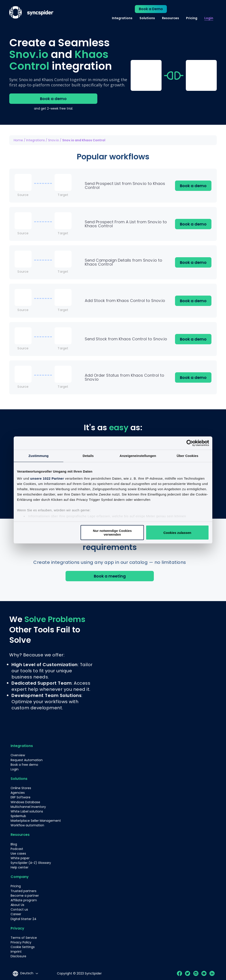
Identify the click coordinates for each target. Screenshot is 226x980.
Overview (18, 755)
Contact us (19, 909)
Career (16, 913)
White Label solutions (27, 811)
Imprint (16, 951)
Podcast (17, 848)
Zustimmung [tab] (39, 456)
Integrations (122, 18)
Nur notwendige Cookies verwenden (112, 533)
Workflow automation (27, 825)
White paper (20, 858)
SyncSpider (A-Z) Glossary (31, 862)
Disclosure (18, 955)
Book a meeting (110, 576)
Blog (14, 844)
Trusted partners (24, 890)
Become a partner (25, 895)
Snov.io (54, 140)
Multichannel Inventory (28, 807)
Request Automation (27, 760)
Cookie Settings (23, 946)
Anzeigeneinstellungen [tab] (138, 456)
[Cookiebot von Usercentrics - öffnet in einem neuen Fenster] (190, 443)
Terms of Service (24, 937)
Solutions (147, 18)
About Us (17, 904)
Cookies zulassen (177, 533)
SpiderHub (18, 816)
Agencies (18, 793)
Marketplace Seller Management (36, 820)
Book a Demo (151, 9)
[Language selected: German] (25, 972)
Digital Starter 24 (24, 918)
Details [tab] (88, 456)
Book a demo (54, 99)
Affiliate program (24, 900)
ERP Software (21, 797)
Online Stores (21, 788)
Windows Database (25, 802)
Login (209, 18)
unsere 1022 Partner (47, 478)
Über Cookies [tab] (188, 456)
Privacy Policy (21, 941)
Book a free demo (24, 765)
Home (18, 140)
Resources (170, 18)
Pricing (192, 18)
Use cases (18, 853)
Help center (20, 867)
